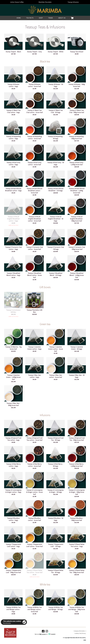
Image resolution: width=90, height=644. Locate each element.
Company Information (79, 631)
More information (7, 623)
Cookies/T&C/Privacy (80, 633)
